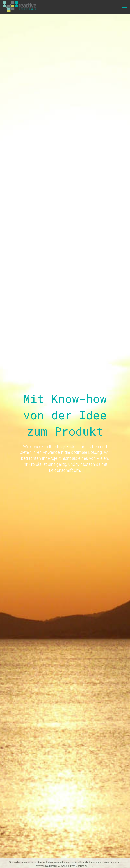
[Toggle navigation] (124, 6)
